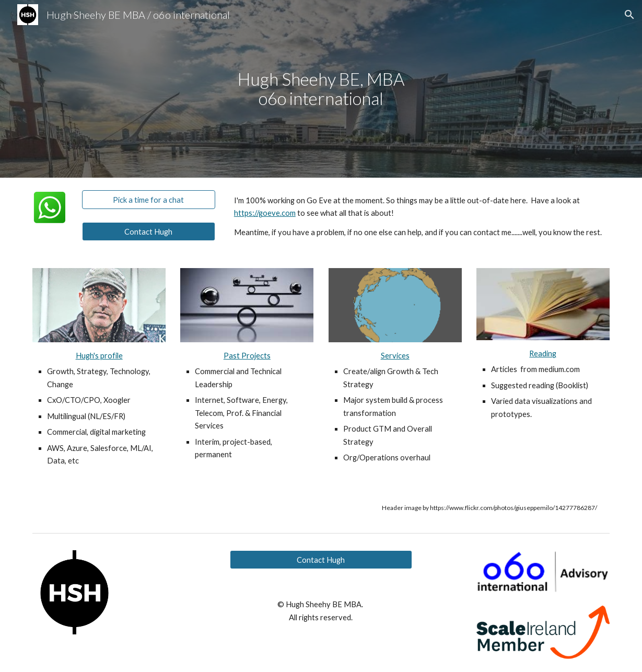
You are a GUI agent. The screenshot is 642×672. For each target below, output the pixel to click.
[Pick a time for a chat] (149, 200)
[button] (629, 15)
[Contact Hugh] (149, 231)
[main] (321, 89)
